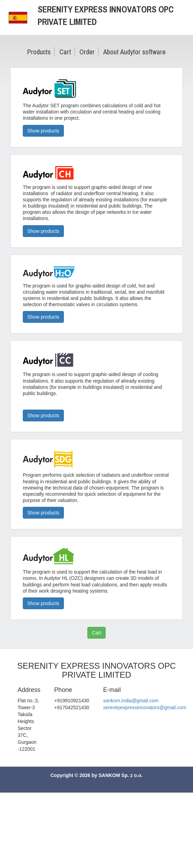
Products (39, 52)
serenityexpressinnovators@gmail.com (145, 707)
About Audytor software (134, 52)
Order (87, 52)
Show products (43, 131)
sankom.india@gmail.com (131, 701)
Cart (65, 52)
